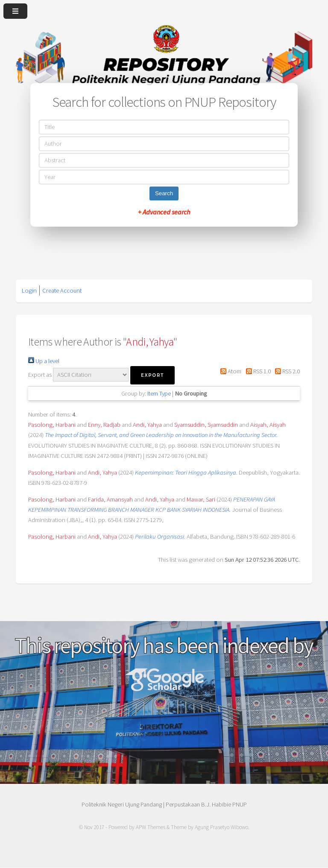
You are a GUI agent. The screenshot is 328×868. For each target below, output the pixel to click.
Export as (40, 375)
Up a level (44, 361)
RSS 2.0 (286, 371)
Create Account (62, 290)
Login (29, 290)
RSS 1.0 (256, 371)
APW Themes (151, 827)
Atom (229, 371)
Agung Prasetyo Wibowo (221, 827)
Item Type (159, 393)
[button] (152, 375)
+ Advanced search (164, 212)
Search (164, 194)
